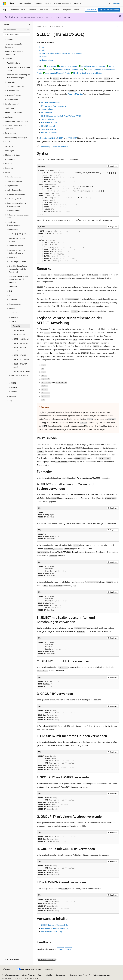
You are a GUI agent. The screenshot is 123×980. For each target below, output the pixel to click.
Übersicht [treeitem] (16, 326)
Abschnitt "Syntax (75, 94)
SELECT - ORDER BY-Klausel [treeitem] (20, 365)
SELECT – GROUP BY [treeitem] (20, 343)
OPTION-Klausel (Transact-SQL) (54, 928)
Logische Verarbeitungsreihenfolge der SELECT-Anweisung (60, 53)
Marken (18, 978)
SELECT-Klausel (48, 109)
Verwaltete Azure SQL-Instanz (93, 66)
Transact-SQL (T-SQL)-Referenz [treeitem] (17, 240)
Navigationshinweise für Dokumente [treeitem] (14, 45)
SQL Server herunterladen (109, 10)
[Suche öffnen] (109, 3)
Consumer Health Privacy (79, 975)
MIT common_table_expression (54, 106)
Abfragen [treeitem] (14, 313)
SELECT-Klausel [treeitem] (18, 330)
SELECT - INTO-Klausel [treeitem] (21, 360)
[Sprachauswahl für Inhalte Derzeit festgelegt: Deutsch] (7, 969)
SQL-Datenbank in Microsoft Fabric (88, 73)
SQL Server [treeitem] (9, 40)
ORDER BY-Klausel (49, 133)
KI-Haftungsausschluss (10, 975)
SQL (47, 26)
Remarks (42, 50)
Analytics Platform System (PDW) (69, 70)
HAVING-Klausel (48, 126)
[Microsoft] (4, 3)
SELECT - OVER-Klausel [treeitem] (21, 371)
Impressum (6, 978)
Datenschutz (60, 975)
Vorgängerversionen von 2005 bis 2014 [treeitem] (14, 53)
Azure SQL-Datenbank (68, 66)
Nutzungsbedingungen (101, 975)
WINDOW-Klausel (49, 129)
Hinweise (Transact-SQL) (52, 932)
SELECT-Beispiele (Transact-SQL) (55, 925)
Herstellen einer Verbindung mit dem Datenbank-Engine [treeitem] (18, 76)
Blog (39, 975)
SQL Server (56, 26)
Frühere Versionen (28, 975)
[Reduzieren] (29, 25)
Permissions (43, 56)
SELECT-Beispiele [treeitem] (19, 335)
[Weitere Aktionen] (117, 27)
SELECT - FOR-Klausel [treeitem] (20, 339)
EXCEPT (60, 138)
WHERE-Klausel (48, 119)
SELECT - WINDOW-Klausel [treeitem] (20, 349)
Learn (39, 26)
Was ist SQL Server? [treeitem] (14, 63)
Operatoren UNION (48, 138)
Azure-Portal (91, 10)
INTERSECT (72, 138)
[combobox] (16, 30)
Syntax (41, 47)
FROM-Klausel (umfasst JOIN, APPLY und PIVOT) (61, 116)
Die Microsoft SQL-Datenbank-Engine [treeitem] (18, 69)
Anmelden (116, 3)
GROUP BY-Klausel (49, 123)
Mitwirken (49, 975)
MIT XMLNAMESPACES (51, 102)
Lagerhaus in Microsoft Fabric (57, 73)
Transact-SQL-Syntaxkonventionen (54, 147)
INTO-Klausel (47, 112)
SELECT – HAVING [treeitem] (19, 355)
